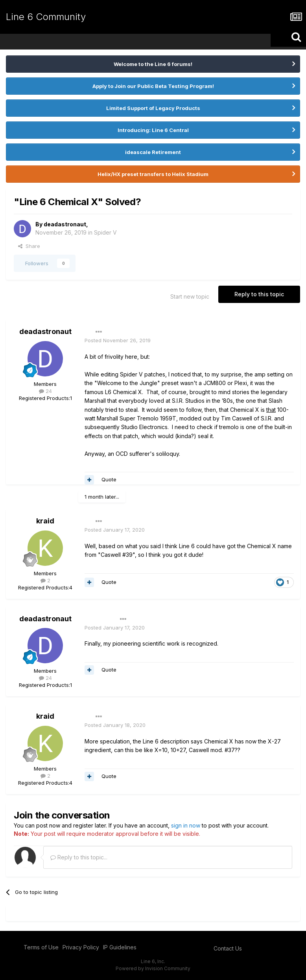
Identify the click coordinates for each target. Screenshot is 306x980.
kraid (45, 521)
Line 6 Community (46, 17)
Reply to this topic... (79, 857)
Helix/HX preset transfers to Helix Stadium (153, 174)
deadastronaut (65, 224)
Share (29, 246)
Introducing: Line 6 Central (153, 130)
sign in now (186, 825)
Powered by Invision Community (153, 968)
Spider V (105, 232)
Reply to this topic (259, 294)
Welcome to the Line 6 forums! (153, 64)
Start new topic (190, 296)
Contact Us (228, 948)
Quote (109, 479)
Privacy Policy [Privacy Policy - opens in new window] (81, 947)
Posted (118, 340)
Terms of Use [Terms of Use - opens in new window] (41, 947)
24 (45, 391)
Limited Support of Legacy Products (153, 108)
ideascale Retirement (153, 152)
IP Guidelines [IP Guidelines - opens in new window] (120, 947)
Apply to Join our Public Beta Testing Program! (153, 86)
